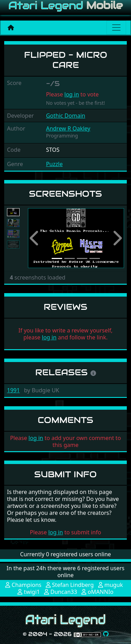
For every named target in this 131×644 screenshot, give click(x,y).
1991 (13, 390)
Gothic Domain (66, 116)
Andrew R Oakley (68, 128)
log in (72, 94)
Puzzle (54, 164)
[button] (35, 238)
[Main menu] (116, 28)
